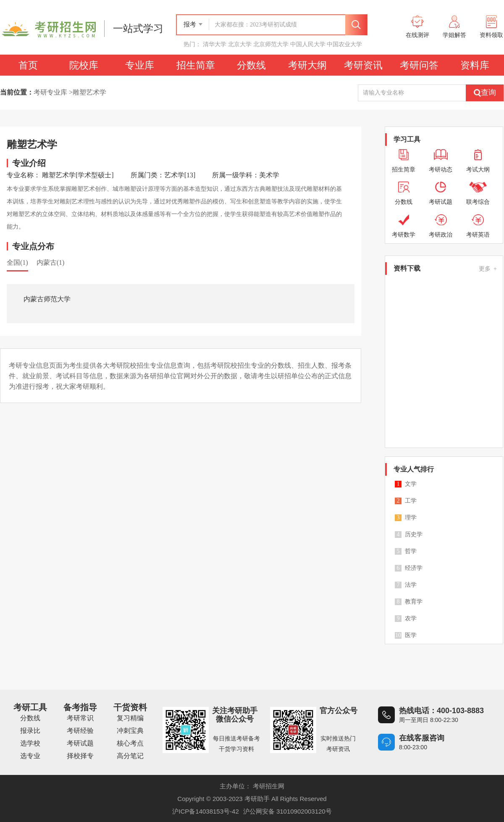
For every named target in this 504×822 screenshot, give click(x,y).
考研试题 (80, 743)
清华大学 (215, 44)
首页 (28, 65)
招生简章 (196, 65)
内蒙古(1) (51, 262)
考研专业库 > (53, 92)
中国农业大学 (344, 44)
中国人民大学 (308, 44)
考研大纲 (307, 65)
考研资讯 (363, 65)
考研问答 (419, 65)
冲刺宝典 (130, 731)
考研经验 (80, 731)
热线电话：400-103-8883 (441, 711)
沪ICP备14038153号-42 (205, 811)
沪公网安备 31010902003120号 (287, 811)
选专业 (30, 756)
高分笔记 (130, 756)
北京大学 (240, 44)
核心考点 (130, 743)
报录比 (30, 731)
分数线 (251, 65)
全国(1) (17, 262)
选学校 (30, 743)
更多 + (488, 269)
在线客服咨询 (422, 738)
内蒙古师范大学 (47, 299)
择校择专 (80, 756)
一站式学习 (138, 29)
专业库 (140, 65)
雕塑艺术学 (89, 92)
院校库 (84, 65)
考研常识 (80, 718)
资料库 (475, 65)
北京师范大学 (271, 44)
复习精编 (130, 718)
